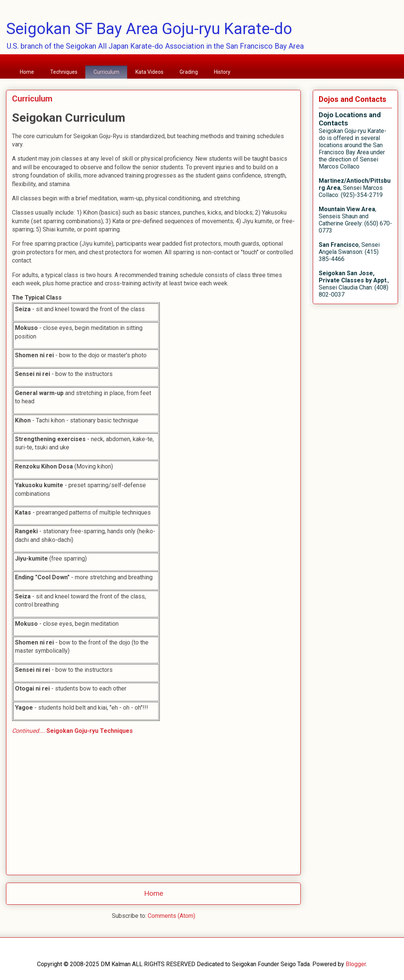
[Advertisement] (153, 822)
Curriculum (106, 72)
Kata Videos (149, 72)
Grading (189, 72)
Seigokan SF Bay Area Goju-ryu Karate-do (149, 29)
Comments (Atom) (172, 916)
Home (27, 72)
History (222, 72)
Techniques (64, 72)
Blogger (356, 964)
